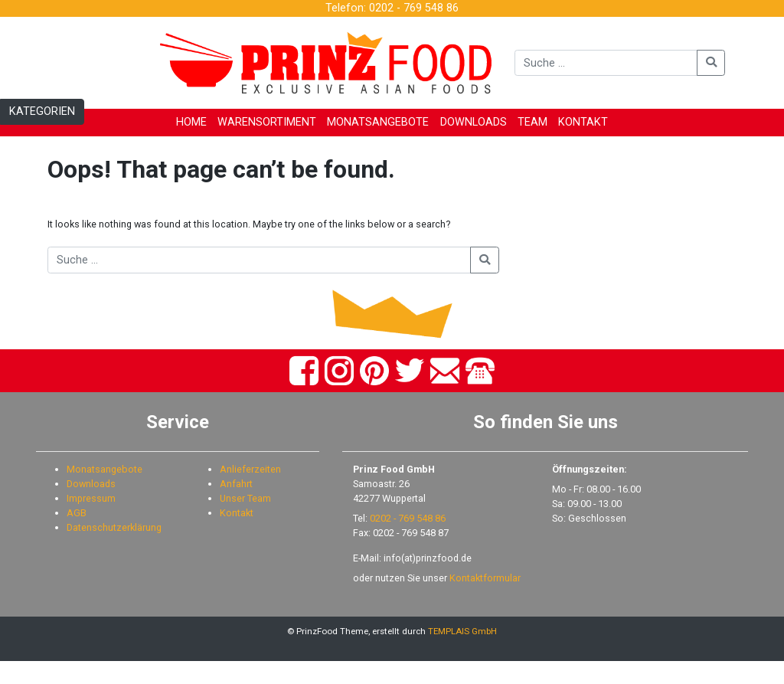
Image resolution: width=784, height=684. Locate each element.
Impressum (91, 520)
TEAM (532, 122)
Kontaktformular (485, 601)
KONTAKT (583, 122)
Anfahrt (236, 506)
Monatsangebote (105, 492)
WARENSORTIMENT (267, 122)
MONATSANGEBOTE (378, 122)
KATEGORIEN (42, 111)
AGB (77, 535)
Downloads (91, 506)
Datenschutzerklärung (114, 550)
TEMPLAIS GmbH (462, 653)
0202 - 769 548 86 (408, 540)
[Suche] (606, 63)
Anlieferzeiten (250, 492)
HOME (191, 122)
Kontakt (237, 535)
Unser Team (245, 520)
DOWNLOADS (474, 122)
